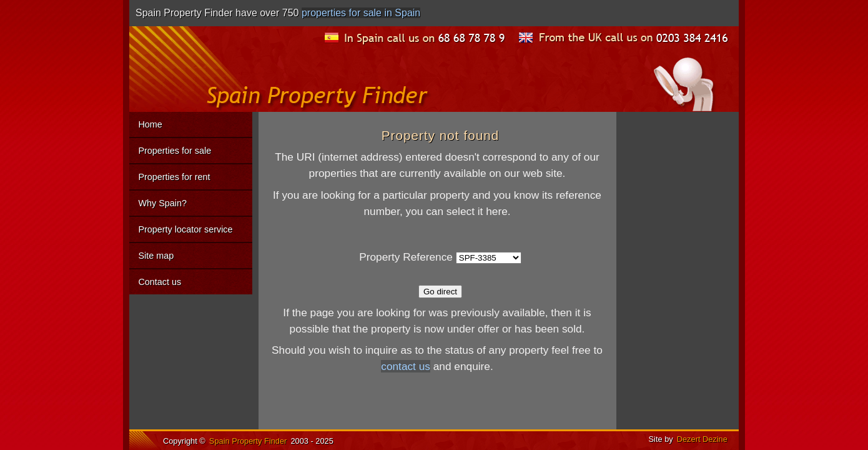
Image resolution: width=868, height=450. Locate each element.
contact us (406, 366)
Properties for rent (174, 177)
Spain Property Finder (248, 441)
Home (150, 124)
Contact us (160, 282)
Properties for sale (175, 151)
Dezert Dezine (702, 439)
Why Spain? (162, 203)
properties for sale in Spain (361, 13)
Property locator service (185, 229)
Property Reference (406, 257)
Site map (156, 256)
